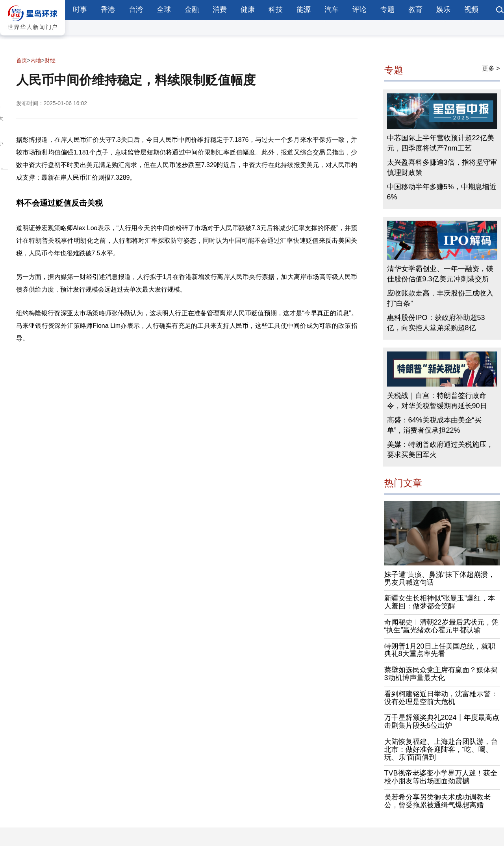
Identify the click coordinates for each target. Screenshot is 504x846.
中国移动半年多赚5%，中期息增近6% (442, 192)
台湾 (136, 9)
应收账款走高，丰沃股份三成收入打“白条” (440, 298)
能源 (304, 9)
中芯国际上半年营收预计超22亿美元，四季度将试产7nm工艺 (441, 143)
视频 (471, 9)
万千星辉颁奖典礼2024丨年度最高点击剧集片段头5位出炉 (442, 721)
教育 (415, 9)
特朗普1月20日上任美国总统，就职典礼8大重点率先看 (440, 650)
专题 (387, 9)
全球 (164, 9)
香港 (108, 9)
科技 (276, 9)
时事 (80, 9)
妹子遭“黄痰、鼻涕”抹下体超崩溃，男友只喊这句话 (440, 578)
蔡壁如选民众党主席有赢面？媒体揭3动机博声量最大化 (441, 674)
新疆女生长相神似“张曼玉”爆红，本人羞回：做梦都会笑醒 (440, 602)
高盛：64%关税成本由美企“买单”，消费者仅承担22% (434, 425)
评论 (359, 9)
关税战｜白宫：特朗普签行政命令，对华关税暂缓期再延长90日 (437, 401)
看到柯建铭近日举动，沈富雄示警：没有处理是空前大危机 (441, 698)
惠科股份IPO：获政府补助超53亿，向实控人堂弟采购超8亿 (436, 323)
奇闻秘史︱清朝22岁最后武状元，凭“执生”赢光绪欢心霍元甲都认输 (441, 626)
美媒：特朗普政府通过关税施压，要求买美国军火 (440, 450)
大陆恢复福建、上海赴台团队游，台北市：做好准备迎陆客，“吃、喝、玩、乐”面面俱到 (441, 749)
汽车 (332, 9)
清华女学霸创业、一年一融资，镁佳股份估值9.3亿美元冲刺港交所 (440, 274)
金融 (192, 9)
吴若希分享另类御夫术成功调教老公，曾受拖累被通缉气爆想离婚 (437, 801)
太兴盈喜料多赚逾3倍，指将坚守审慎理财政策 (442, 167)
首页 (22, 60)
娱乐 (443, 9)
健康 (248, 9)
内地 (36, 60)
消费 (220, 9)
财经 (50, 60)
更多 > (491, 68)
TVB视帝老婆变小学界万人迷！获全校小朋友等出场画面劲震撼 (441, 777)
